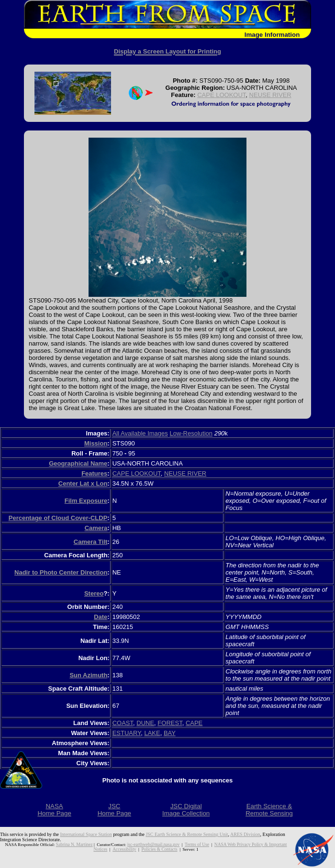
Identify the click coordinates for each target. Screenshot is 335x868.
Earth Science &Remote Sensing (269, 810)
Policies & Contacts (151, 849)
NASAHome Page (54, 810)
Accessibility (117, 849)
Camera (96, 528)
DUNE (145, 723)
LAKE (152, 733)
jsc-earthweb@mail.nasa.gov (147, 845)
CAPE (194, 723)
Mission (96, 443)
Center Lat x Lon (83, 483)
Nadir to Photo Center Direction (61, 572)
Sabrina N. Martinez (70, 845)
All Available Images (140, 433)
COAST (123, 723)
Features (94, 473)
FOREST (170, 723)
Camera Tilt (91, 542)
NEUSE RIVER (270, 95)
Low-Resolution (191, 433)
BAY (170, 733)
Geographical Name (78, 463)
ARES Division (245, 834)
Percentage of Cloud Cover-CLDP (58, 518)
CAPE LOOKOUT (221, 95)
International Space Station (86, 834)
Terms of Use (189, 845)
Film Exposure (86, 501)
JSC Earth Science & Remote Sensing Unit (187, 834)
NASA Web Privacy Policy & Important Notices (248, 845)
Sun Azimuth (88, 675)
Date (100, 617)
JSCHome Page (114, 810)
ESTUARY (127, 733)
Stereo (94, 593)
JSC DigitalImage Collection (186, 810)
